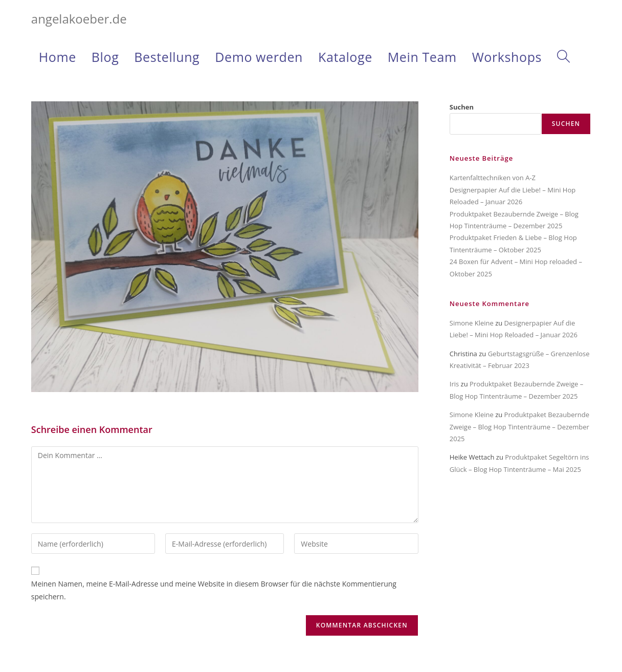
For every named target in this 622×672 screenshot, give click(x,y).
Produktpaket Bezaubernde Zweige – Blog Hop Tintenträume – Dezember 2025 (519, 427)
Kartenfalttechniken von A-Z (493, 178)
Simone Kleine (472, 323)
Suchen (462, 107)
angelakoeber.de (79, 19)
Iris (454, 384)
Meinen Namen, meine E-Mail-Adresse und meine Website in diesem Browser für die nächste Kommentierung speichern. (214, 590)
